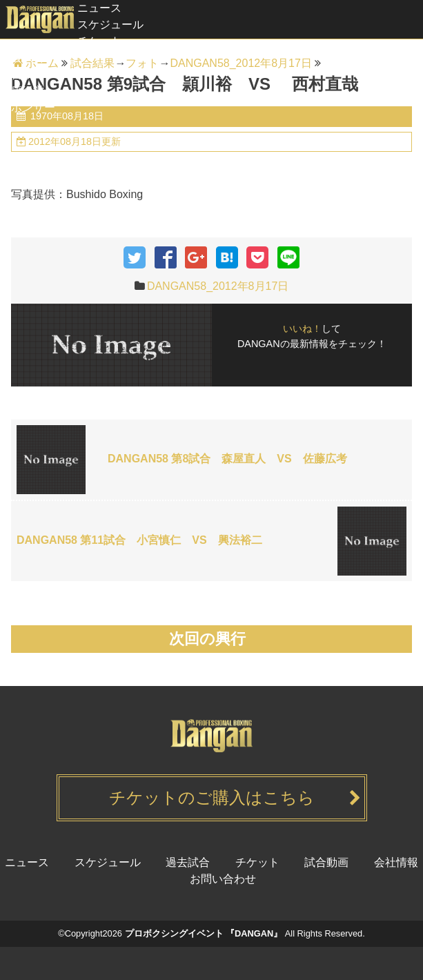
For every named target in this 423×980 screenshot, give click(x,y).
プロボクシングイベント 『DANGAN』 (204, 933)
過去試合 (22, 58)
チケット (99, 41)
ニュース (99, 8)
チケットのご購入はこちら (212, 797)
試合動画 (22, 74)
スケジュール (110, 24)
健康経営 (22, 91)
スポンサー (28, 107)
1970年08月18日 (66, 116)
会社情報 (396, 862)
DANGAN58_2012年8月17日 (218, 286)
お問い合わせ (223, 879)
